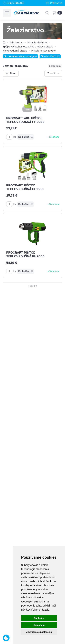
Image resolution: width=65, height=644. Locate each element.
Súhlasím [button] (39, 618)
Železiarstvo (16, 43)
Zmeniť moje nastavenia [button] (39, 632)
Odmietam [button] (39, 625)
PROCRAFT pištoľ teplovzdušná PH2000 (25, 254)
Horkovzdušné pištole (15, 51)
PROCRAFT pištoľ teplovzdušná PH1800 (25, 187)
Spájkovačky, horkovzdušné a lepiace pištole (28, 47)
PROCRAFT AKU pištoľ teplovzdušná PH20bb (25, 120)
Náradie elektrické (38, 43)
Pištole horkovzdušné (44, 51)
